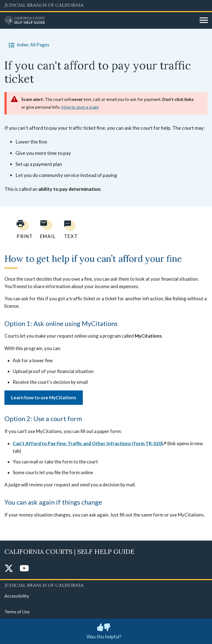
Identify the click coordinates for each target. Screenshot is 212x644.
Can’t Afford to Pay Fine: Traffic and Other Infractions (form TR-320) (88, 443)
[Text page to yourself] (70, 229)
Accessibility (17, 596)
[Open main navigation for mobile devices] (204, 20)
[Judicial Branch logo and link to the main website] (106, 6)
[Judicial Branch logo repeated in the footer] (106, 585)
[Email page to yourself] (46, 229)
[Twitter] (9, 569)
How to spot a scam (80, 107)
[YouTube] (24, 569)
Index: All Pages (28, 45)
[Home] (100, 20)
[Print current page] (22, 229)
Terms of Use (17, 612)
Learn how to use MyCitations (44, 397)
